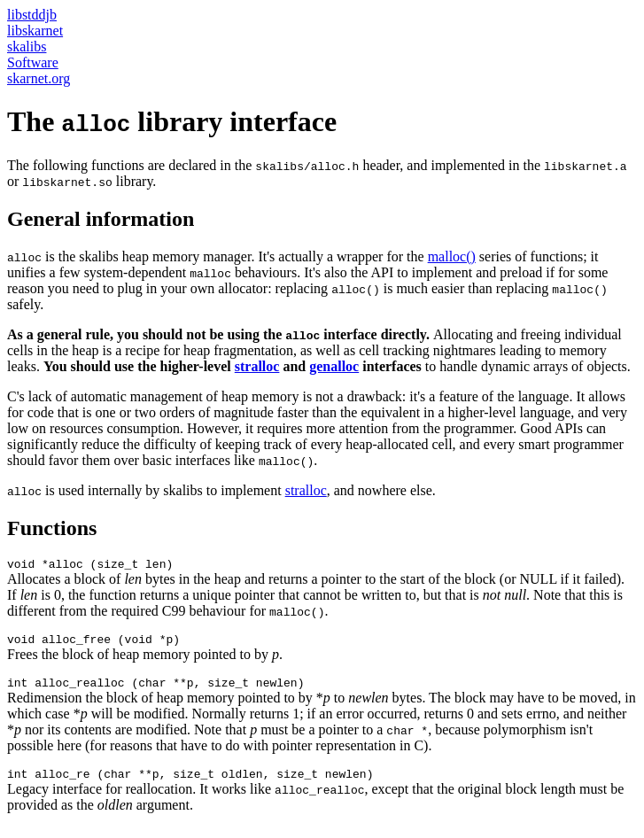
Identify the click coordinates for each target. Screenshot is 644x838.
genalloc (334, 366)
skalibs (27, 47)
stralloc (257, 366)
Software (33, 62)
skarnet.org (39, 78)
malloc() (452, 256)
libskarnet (35, 31)
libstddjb (32, 15)
